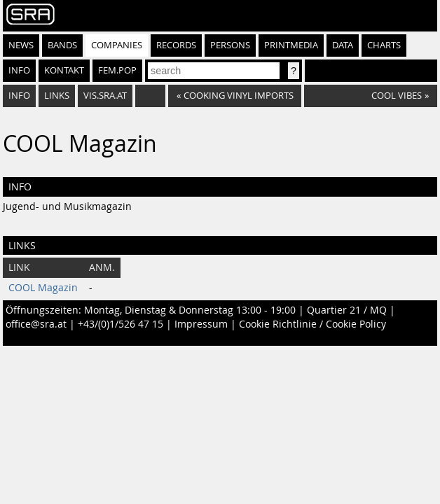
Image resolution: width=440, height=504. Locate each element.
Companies (117, 45)
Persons (230, 45)
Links (57, 96)
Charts (384, 45)
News (21, 45)
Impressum (201, 324)
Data (343, 45)
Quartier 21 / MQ (347, 310)
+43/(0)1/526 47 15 (121, 324)
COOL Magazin (43, 288)
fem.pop (117, 70)
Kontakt (64, 70)
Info (19, 70)
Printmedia (291, 45)
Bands (62, 45)
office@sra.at (36, 324)
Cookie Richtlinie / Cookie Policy (312, 324)
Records (176, 45)
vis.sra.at (105, 96)
